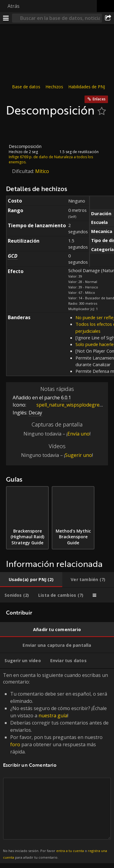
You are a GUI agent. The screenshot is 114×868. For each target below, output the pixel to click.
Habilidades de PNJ (87, 87)
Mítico (42, 171)
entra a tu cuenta (70, 851)
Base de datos (26, 87)
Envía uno (79, 434)
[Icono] (16, 131)
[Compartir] (108, 18)
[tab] (31, 580)
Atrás (14, 6)
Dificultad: (24, 171)
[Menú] (6, 18)
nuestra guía (53, 715)
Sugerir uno (79, 455)
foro (15, 744)
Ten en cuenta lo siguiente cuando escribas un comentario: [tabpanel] (57, 766)
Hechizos (54, 87)
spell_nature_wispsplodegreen (66, 405)
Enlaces (99, 99)
